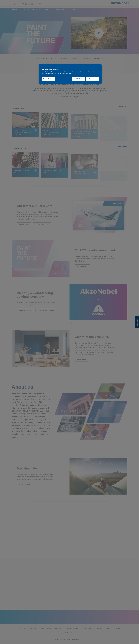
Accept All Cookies (78, 79)
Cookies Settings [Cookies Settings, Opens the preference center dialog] (48, 79)
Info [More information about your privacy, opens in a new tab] (70, 74)
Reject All (92, 79)
